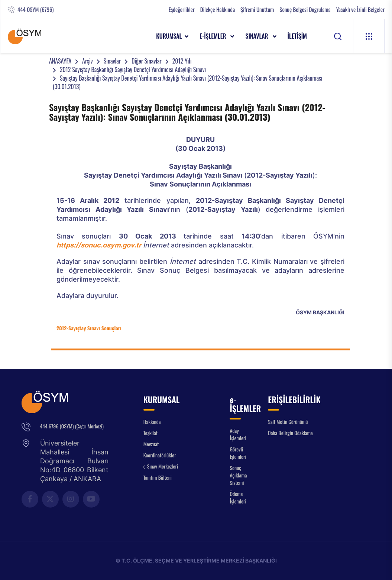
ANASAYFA (60, 61)
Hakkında (152, 422)
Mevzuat (151, 444)
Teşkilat (150, 433)
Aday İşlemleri (238, 434)
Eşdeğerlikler (182, 9)
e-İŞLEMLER (213, 36)
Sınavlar (112, 61)
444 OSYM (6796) (35, 9)
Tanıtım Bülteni (158, 477)
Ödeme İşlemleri (238, 497)
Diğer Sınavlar (147, 61)
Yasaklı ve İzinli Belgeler (360, 9)
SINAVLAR (257, 36)
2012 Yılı (182, 61)
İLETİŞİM (297, 36)
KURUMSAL (169, 36)
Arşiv (88, 61)
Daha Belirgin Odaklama (290, 433)
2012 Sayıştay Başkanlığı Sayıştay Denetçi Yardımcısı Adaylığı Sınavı (133, 69)
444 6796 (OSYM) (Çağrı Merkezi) (72, 426)
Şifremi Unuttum (257, 9)
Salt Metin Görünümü (288, 422)
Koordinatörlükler (160, 455)
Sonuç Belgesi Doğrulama (305, 9)
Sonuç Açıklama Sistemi (238, 475)
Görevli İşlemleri (238, 453)
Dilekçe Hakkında (218, 9)
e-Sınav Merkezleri (161, 466)
